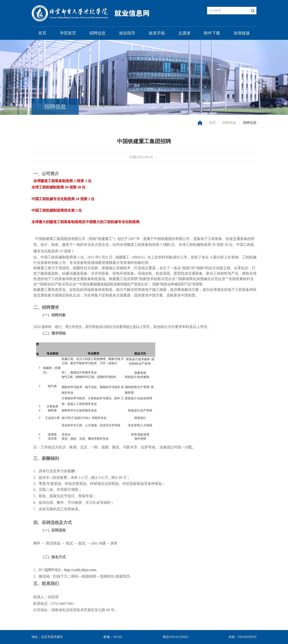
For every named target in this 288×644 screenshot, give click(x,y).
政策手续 (157, 33)
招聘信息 (97, 33)
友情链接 (242, 33)
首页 (42, 33)
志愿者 (184, 33)
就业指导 (127, 33)
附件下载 (212, 33)
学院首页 (68, 33)
